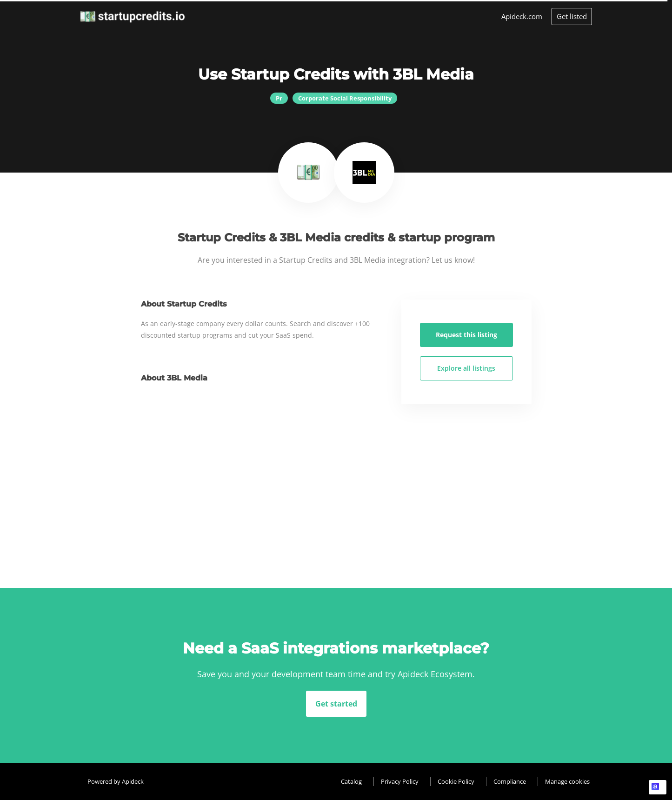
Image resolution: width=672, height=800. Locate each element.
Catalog (351, 781)
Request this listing (466, 335)
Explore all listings (466, 368)
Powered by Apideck (116, 781)
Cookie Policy (456, 781)
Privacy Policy (400, 781)
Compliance (510, 781)
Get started (336, 704)
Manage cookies (567, 781)
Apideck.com (522, 16)
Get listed (572, 16)
